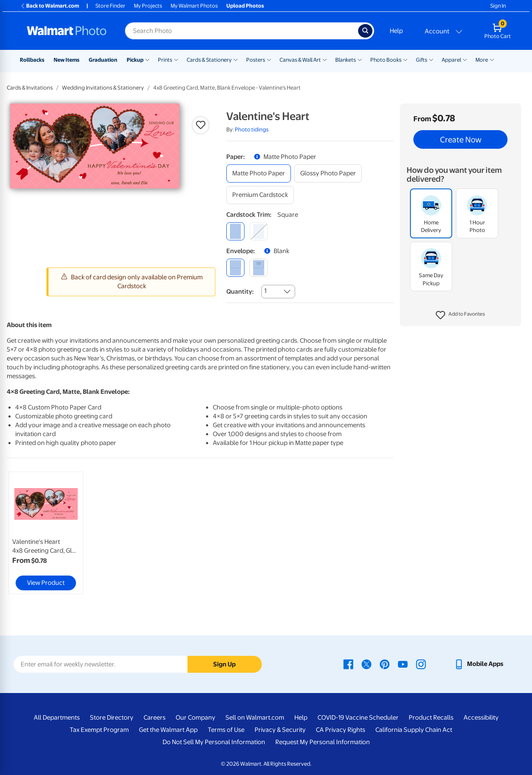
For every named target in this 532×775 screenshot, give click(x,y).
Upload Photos (245, 6)
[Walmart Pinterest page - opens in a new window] (385, 664)
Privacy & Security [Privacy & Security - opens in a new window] (280, 730)
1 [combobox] (265, 291)
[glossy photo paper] (328, 173)
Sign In (498, 6)
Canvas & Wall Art (300, 60)
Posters (256, 60)
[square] (235, 231)
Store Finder (110, 6)
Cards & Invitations (30, 88)
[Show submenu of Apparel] (465, 59)
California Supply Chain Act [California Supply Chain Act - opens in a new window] (414, 730)
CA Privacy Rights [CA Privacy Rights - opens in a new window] (341, 730)
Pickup (135, 60)
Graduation (103, 60)
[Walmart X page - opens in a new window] (366, 664)
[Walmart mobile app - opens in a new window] (479, 664)
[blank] (235, 268)
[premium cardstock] (260, 195)
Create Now (461, 139)
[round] (259, 231)
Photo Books (386, 60)
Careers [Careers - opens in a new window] (155, 718)
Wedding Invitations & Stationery (103, 88)
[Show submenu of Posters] (269, 59)
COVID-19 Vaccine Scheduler (358, 718)
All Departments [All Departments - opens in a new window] (57, 718)
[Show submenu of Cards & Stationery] (236, 59)
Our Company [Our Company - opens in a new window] (195, 718)
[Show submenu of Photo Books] (405, 59)
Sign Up (224, 664)
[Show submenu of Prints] (176, 59)
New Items (66, 60)
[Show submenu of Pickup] (147, 59)
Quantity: (240, 292)
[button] (460, 315)
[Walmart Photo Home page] (67, 31)
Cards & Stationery (209, 60)
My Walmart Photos (194, 6)
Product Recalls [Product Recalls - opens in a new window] (431, 718)
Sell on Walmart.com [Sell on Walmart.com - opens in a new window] (255, 718)
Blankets (346, 60)
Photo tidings (252, 130)
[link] (46, 533)
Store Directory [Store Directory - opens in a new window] (112, 718)
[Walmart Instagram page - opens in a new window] (421, 664)
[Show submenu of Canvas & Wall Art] (325, 59)
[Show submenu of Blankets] (360, 59)
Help (396, 31)
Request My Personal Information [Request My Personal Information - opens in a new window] (323, 742)
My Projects (148, 6)
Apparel (451, 60)
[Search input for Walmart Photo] (242, 31)
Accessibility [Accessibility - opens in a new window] (481, 718)
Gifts (422, 60)
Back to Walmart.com (50, 6)
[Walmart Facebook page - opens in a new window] (348, 664)
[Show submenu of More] (492, 59)
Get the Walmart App (168, 730)
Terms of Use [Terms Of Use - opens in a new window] (226, 730)
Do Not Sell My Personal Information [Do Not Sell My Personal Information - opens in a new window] (214, 742)
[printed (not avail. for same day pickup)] (259, 268)
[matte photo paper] (259, 173)
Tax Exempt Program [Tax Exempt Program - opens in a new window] (99, 730)
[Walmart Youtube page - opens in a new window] (403, 664)
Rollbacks (32, 60)
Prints (165, 60)
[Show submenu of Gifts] (431, 59)
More (482, 60)
